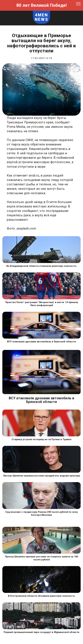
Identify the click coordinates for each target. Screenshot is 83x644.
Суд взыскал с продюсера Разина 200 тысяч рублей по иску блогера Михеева (41, 513)
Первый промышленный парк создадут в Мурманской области (41, 632)
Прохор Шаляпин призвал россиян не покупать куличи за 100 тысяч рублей (42, 558)
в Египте (50, 202)
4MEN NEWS (41, 17)
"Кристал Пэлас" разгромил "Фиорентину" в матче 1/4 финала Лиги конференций (41, 304)
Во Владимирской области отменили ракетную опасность (42, 266)
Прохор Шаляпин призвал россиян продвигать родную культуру (41, 476)
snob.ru (34, 175)
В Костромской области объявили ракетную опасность (41, 596)
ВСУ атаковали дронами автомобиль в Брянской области (42, 342)
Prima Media (16, 127)
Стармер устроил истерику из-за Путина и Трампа (41, 439)
